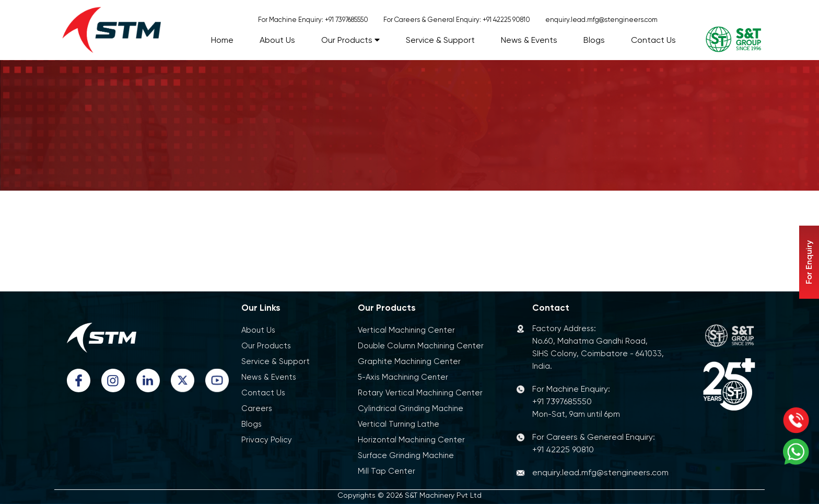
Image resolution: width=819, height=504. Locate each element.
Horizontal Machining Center (411, 440)
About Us (277, 40)
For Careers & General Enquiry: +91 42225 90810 (457, 20)
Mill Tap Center (387, 471)
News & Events (529, 40)
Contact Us (653, 40)
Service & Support (440, 40)
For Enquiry (809, 262)
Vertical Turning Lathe (399, 424)
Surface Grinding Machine (406, 455)
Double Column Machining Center (421, 346)
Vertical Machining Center (406, 330)
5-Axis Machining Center (403, 377)
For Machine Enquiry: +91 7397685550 (313, 20)
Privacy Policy (267, 440)
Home (222, 40)
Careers (257, 408)
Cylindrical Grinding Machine (411, 408)
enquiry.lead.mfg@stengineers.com (601, 20)
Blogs (594, 40)
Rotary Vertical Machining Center (420, 393)
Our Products (350, 40)
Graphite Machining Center (409, 361)
